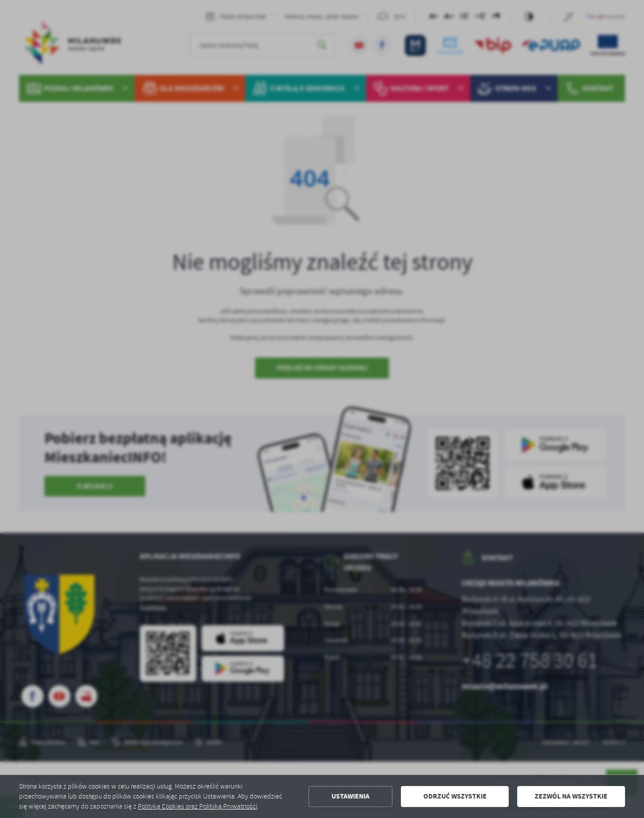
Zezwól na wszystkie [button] (571, 796)
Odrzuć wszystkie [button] (455, 796)
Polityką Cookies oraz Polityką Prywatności (197, 806)
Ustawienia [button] (350, 796)
